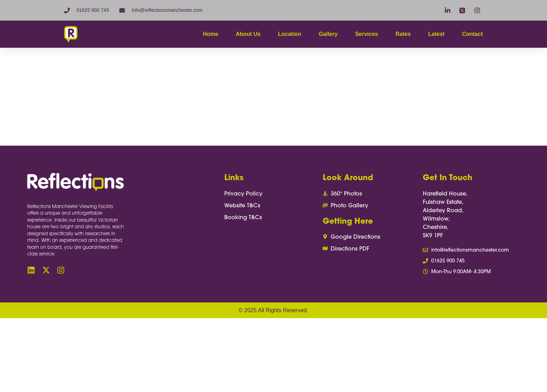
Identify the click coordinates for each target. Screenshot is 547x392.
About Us (248, 34)
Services (367, 34)
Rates (403, 34)
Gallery (328, 34)
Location (290, 34)
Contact (472, 34)
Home (210, 34)
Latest (436, 34)
